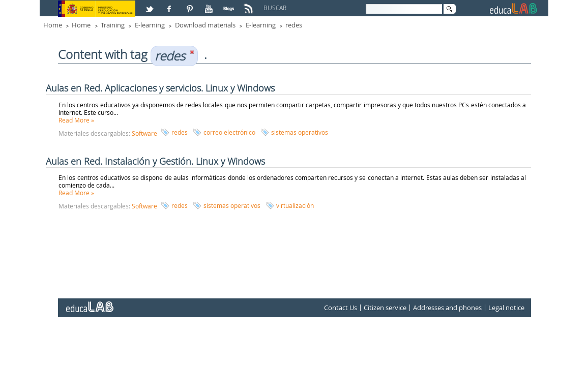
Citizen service (385, 308)
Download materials (205, 25)
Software (144, 133)
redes (294, 25)
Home (53, 25)
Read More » (76, 120)
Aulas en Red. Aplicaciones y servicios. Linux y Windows (160, 88)
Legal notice (506, 308)
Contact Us (341, 308)
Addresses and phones (447, 308)
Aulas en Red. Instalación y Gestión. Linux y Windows (155, 161)
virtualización (295, 205)
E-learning (150, 25)
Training (113, 25)
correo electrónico (229, 132)
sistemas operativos (300, 132)
